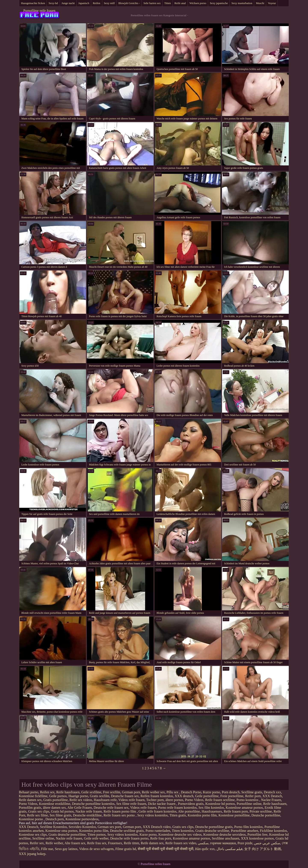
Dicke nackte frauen (162, 804)
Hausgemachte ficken (33, 3)
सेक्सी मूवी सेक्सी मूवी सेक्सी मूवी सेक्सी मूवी (166, 849)
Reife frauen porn (236, 811)
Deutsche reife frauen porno (129, 838)
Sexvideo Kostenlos (82, 827)
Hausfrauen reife (105, 800)
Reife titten (132, 843)
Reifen (97, 3)
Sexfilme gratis (252, 792)
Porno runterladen (158, 831)
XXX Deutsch (272, 796)
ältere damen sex (54, 808)
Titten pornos (97, 835)
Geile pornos (58, 796)
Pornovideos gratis (191, 804)
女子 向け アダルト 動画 (263, 849)
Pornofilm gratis (30, 808)
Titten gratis (178, 815)
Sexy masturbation (242, 3)
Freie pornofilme (232, 796)
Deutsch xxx (272, 792)
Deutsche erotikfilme (87, 815)
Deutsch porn (55, 819)
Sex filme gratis (60, 815)
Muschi (260, 3)
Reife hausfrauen (68, 792)
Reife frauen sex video (181, 843)
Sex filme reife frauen (131, 804)
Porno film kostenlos (248, 827)
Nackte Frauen (271, 800)
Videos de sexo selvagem (96, 849)
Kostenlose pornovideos (82, 819)
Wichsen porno (198, 3)
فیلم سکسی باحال (230, 849)
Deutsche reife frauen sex (111, 808)
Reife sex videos (81, 800)
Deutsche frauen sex (125, 796)
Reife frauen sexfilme (220, 800)
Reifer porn (253, 796)
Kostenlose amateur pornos (244, 808)
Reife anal (180, 3)
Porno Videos (194, 800)
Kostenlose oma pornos (61, 831)
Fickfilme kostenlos (273, 831)
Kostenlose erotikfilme (55, 804)
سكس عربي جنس (267, 843)
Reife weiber (54, 843)
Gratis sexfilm (100, 796)
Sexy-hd (53, 3)
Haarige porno (78, 796)
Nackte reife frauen (89, 811)
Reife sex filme (37, 815)
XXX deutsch (184, 796)
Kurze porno (212, 792)
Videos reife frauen (131, 800)
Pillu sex (173, 792)
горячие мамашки (223, 843)
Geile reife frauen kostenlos (158, 811)
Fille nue (47, 849)
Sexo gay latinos (66, 849)
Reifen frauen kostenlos (157, 796)
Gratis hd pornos (62, 811)
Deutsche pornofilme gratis (214, 827)
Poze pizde (245, 843)
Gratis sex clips (39, 811)
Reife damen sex (30, 800)
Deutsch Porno (191, 792)
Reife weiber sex (153, 792)
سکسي (203, 843)
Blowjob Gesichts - (129, 3)
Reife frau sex (97, 843)
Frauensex (115, 843)
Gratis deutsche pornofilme (67, 835)
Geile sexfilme (91, 792)
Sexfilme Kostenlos (53, 827)
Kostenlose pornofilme (234, 815)
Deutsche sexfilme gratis (127, 831)
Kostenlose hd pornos (220, 804)
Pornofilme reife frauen (39, 11)
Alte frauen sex (75, 843)
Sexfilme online (43, 838)
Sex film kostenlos (211, 808)
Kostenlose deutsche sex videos (180, 835)
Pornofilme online (249, 804)
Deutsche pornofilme (266, 815)
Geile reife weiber (96, 838)
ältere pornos (174, 800)
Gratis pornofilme (56, 800)
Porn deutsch (231, 792)
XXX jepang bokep (32, 854)
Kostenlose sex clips (33, 835)
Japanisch (84, 3)
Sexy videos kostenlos (153, 815)
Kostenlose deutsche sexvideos (225, 835)
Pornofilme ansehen (244, 831)
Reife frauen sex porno (120, 815)
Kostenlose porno (31, 819)
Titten (168, 3)
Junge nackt (68, 3)
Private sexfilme (261, 811)
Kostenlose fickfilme (33, 796)
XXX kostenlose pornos (258, 838)
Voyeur (272, 3)
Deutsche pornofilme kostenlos (93, 804)
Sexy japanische (219, 3)
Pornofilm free (258, 835)
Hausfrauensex (212, 811)
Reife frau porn (161, 838)
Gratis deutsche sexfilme (212, 831)
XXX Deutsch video (157, 827)
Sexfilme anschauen (225, 838)
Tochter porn (155, 800)
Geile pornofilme (207, 796)
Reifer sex (37, 843)
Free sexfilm (112, 792)
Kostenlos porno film (202, 815)
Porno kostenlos (248, 800)
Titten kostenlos (183, 831)
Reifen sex (47, 792)
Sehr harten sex (152, 3)
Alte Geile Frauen (80, 808)
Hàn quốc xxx (205, 849)
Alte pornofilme (189, 811)
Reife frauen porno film (120, 811)
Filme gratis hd (126, 849)
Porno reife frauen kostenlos (177, 808)
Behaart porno (29, 792)
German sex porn (109, 827)
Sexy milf (109, 3)
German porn (131, 792)
